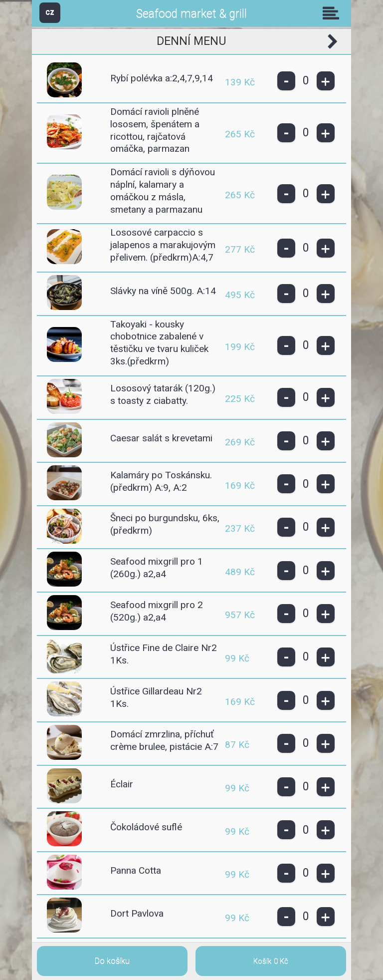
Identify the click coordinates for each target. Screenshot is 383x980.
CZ (50, 12)
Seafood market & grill (191, 14)
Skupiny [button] (333, 13)
